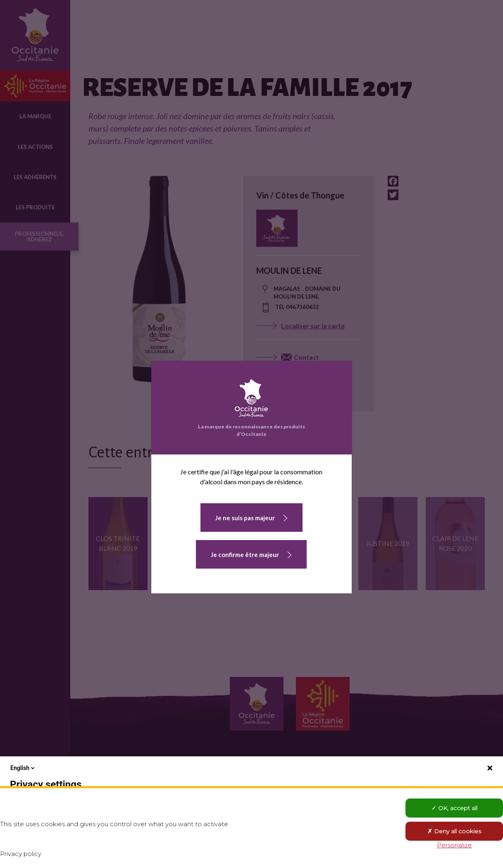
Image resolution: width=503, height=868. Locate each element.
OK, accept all (454, 808)
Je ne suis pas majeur (245, 518)
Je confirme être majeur (245, 555)
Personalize (454, 845)
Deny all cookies (454, 831)
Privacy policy (21, 854)
